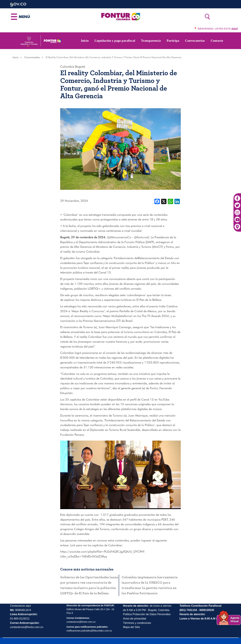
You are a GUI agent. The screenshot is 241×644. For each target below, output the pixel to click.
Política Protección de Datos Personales (147, 614)
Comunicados (32, 57)
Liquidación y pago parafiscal (115, 41)
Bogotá (80, 67)
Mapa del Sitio (132, 627)
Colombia (67, 67)
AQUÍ (234, 29)
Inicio (85, 41)
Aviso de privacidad (135, 619)
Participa (173, 41)
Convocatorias (195, 41)
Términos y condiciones (137, 623)
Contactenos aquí (20, 606)
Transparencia (151, 41)
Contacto (217, 41)
